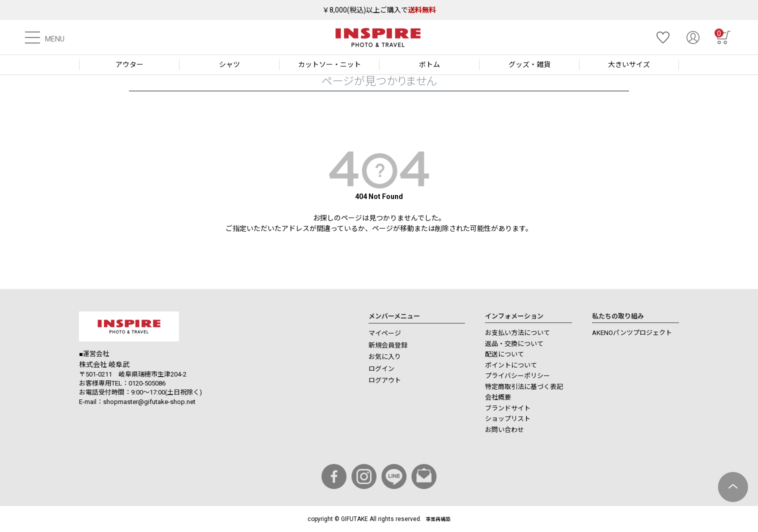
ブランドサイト (508, 408)
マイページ (385, 333)
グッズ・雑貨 (529, 64)
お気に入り (385, 357)
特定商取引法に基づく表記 (524, 387)
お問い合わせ (504, 430)
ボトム (429, 64)
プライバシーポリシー (517, 376)
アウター (129, 64)
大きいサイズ (629, 64)
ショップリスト (508, 419)
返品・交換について (514, 344)
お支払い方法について (517, 333)
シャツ (229, 64)
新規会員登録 (388, 345)
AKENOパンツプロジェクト (632, 333)
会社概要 (498, 397)
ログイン (381, 369)
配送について (504, 354)
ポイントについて (511, 365)
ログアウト (385, 380)
